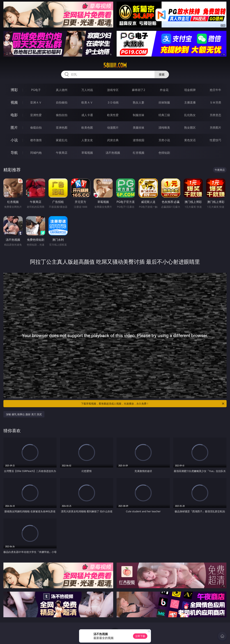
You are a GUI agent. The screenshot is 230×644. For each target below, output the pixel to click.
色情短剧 (164, 153)
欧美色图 (87, 128)
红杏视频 (139, 153)
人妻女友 (87, 140)
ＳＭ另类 (215, 102)
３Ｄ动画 (113, 102)
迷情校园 (139, 140)
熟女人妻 (139, 102)
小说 (14, 140)
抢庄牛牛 (215, 90)
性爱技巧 (215, 140)
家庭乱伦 (62, 140)
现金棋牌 (190, 90)
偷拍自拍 (62, 115)
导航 (14, 153)
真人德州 (62, 90)
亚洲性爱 (36, 115)
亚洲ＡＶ (36, 102)
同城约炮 (36, 153)
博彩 (14, 90)
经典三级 (164, 115)
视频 (14, 102)
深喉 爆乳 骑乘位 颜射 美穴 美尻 (24, 414)
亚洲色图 (62, 128)
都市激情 (36, 140)
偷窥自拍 (36, 128)
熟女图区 (190, 128)
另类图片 (215, 128)
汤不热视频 (113, 153)
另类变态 (215, 115)
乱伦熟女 (190, 115)
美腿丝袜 (139, 128)
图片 (14, 127)
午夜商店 (62, 153)
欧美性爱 (113, 115)
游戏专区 (113, 90)
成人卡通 (87, 115)
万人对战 (87, 90)
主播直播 (190, 102)
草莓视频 (87, 153)
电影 (14, 115)
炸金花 (164, 90)
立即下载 (140, 636)
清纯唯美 (164, 128)
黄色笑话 (190, 140)
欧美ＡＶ (87, 102)
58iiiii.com (115, 65)
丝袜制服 (164, 102)
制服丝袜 (139, 115)
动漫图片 (113, 128)
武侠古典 (113, 140)
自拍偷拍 (62, 102)
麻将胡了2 (138, 90)
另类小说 (164, 140)
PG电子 (36, 90)
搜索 (162, 74)
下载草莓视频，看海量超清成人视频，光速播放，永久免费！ (153, 404)
